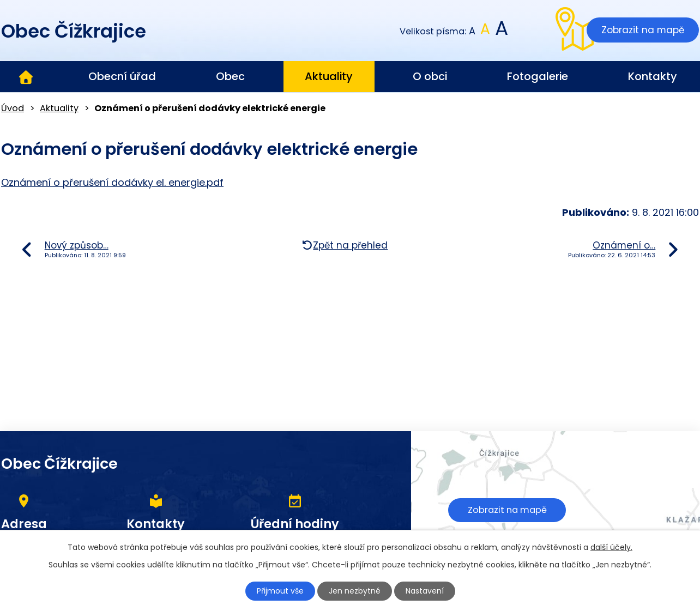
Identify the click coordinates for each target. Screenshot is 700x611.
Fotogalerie (538, 76)
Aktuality (329, 76)
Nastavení (425, 591)
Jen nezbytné (355, 591)
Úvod (26, 77)
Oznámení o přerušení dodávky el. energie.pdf (112, 182)
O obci (430, 76)
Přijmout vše (280, 591)
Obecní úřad (122, 76)
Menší (472, 31)
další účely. (611, 547)
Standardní (485, 31)
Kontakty (653, 76)
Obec (230, 76)
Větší (501, 31)
